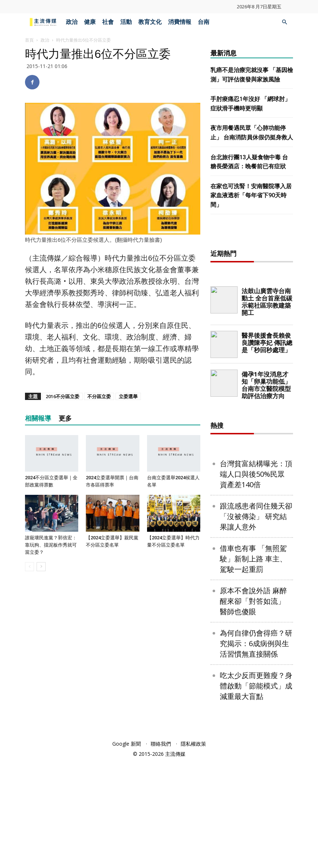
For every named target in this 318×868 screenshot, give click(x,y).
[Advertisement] (264, 287)
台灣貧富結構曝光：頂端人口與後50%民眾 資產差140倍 (256, 581)
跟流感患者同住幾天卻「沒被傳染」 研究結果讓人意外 (256, 623)
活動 (126, 22)
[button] (284, 22)
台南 (204, 22)
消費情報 (180, 22)
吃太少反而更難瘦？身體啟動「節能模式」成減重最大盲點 (256, 793)
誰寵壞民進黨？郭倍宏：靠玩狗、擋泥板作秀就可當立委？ (51, 545)
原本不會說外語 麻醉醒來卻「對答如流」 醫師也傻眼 (253, 708)
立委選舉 (128, 396)
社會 (108, 22)
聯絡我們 (161, 850)
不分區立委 (99, 396)
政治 (72, 22)
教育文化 (150, 22)
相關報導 (38, 418)
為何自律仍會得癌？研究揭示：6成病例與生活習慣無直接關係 (256, 750)
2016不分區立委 (62, 396)
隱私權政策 (193, 850)
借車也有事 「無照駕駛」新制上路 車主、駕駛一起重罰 (253, 665)
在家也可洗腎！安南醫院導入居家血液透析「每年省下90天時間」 (251, 195)
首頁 (29, 40)
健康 (90, 22)
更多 (65, 418)
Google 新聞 (127, 850)
